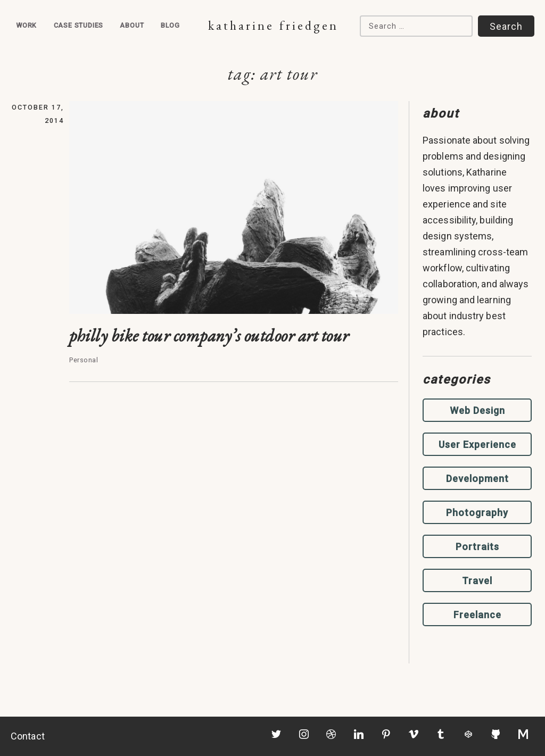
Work (26, 25)
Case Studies (79, 25)
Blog (170, 25)
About (132, 25)
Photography (477, 513)
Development (477, 479)
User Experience (477, 445)
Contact (28, 736)
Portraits (477, 547)
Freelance (477, 615)
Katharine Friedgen (273, 25)
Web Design (477, 410)
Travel (477, 581)
